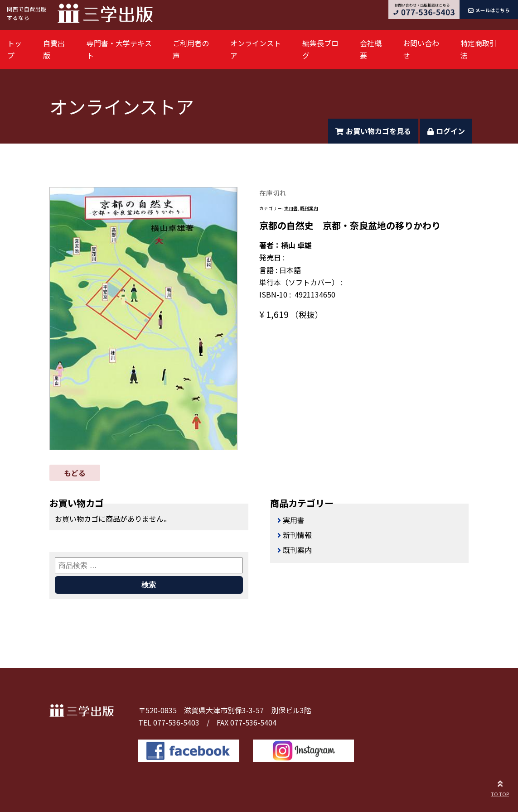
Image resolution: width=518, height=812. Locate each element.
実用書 (291, 208)
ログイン (446, 131)
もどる (75, 473)
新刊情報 (297, 535)
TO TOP (500, 787)
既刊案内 (309, 208)
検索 (149, 585)
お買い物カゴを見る (373, 131)
